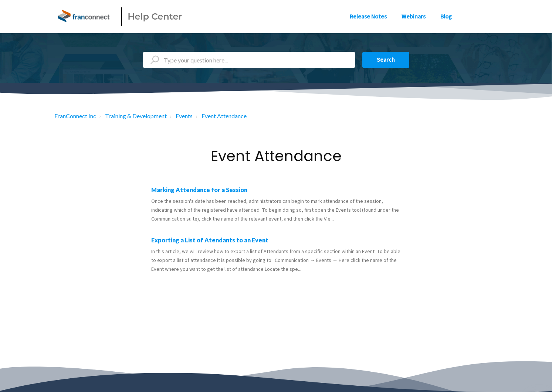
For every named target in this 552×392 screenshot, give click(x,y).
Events (184, 116)
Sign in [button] (482, 17)
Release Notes (368, 17)
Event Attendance (224, 116)
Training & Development (136, 116)
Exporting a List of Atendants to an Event (210, 240)
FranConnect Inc (75, 116)
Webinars (414, 17)
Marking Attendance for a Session (199, 190)
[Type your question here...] (249, 60)
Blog (446, 17)
